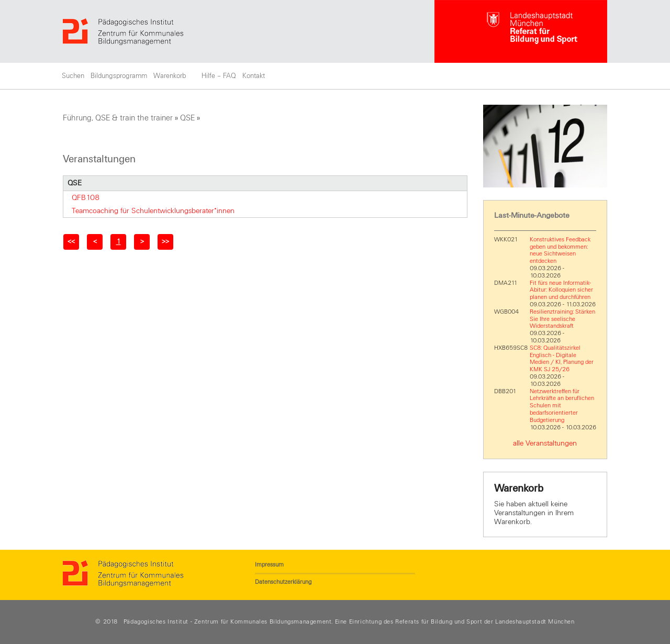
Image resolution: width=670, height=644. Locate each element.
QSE (187, 118)
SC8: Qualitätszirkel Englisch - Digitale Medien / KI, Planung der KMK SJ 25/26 (562, 358)
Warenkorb (170, 76)
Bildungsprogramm (119, 76)
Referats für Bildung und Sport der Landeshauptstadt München (485, 621)
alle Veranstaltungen (545, 443)
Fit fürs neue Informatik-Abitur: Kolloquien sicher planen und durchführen (561, 290)
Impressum (269, 564)
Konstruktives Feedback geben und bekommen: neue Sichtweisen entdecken (560, 250)
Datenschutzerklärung (283, 582)
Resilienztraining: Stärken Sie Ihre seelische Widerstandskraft (562, 319)
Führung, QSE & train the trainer (118, 118)
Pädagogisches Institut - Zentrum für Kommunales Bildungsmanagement (228, 621)
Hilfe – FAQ (219, 76)
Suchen (73, 76)
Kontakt (254, 76)
